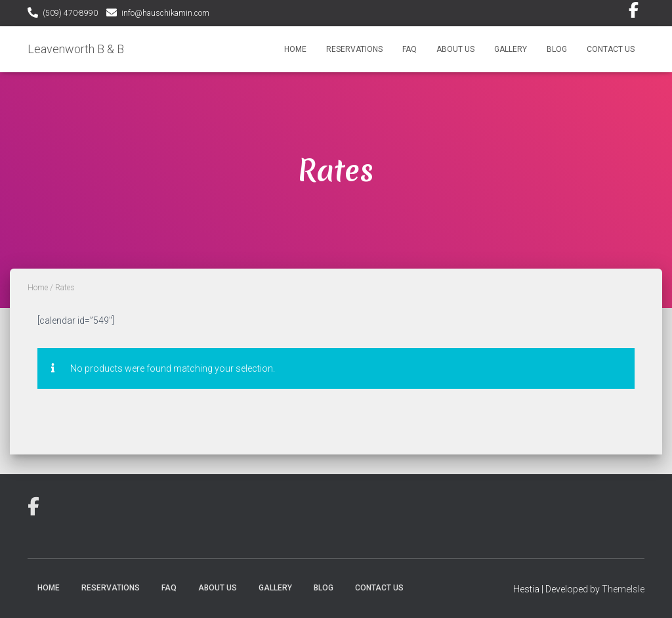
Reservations (354, 49)
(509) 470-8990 (70, 13)
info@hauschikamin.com (165, 13)
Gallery (511, 49)
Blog (557, 49)
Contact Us (611, 49)
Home (295, 49)
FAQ (409, 49)
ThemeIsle (623, 589)
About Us (455, 49)
